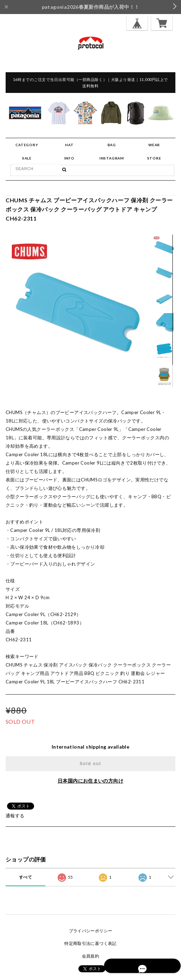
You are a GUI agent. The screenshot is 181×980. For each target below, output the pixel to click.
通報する (15, 816)
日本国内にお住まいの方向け (90, 781)
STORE (154, 158)
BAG (112, 145)
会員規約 (91, 956)
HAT (69, 145)
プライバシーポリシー (91, 931)
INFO (69, 158)
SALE (27, 158)
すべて (25, 877)
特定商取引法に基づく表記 (90, 943)
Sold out (90, 764)
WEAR (154, 145)
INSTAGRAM (112, 158)
